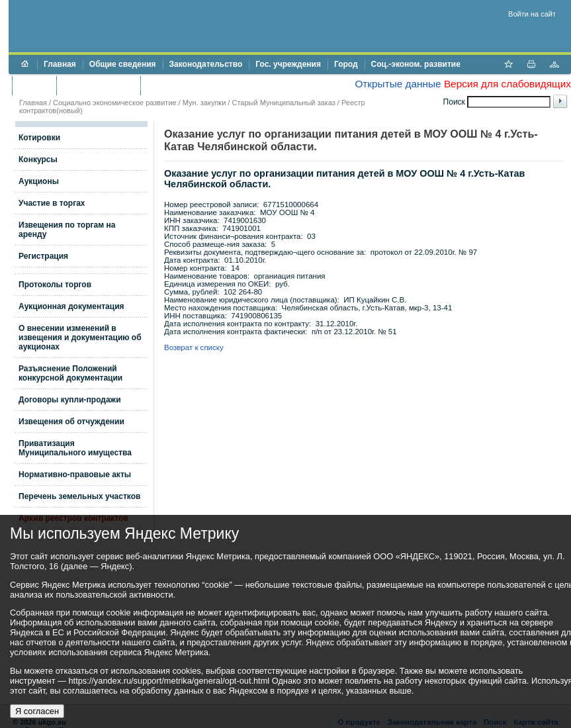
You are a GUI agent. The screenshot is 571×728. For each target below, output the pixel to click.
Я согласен (37, 711)
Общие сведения (123, 64)
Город (346, 64)
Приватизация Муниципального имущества (75, 448)
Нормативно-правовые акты (75, 475)
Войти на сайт (532, 14)
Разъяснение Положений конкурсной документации (70, 373)
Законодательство (206, 64)
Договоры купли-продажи (70, 400)
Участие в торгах (52, 203)
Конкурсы (38, 159)
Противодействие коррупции (204, 85)
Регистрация (43, 256)
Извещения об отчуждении (71, 422)
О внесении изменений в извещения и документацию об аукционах (80, 338)
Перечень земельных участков (79, 496)
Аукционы (39, 181)
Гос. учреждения (288, 64)
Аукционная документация (71, 306)
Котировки (39, 138)
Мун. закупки (204, 103)
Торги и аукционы (98, 85)
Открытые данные (398, 84)
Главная (60, 64)
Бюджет (34, 85)
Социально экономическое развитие (115, 103)
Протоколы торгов (55, 285)
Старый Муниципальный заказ (283, 103)
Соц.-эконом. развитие (416, 64)
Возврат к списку (194, 347)
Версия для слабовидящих (507, 84)
